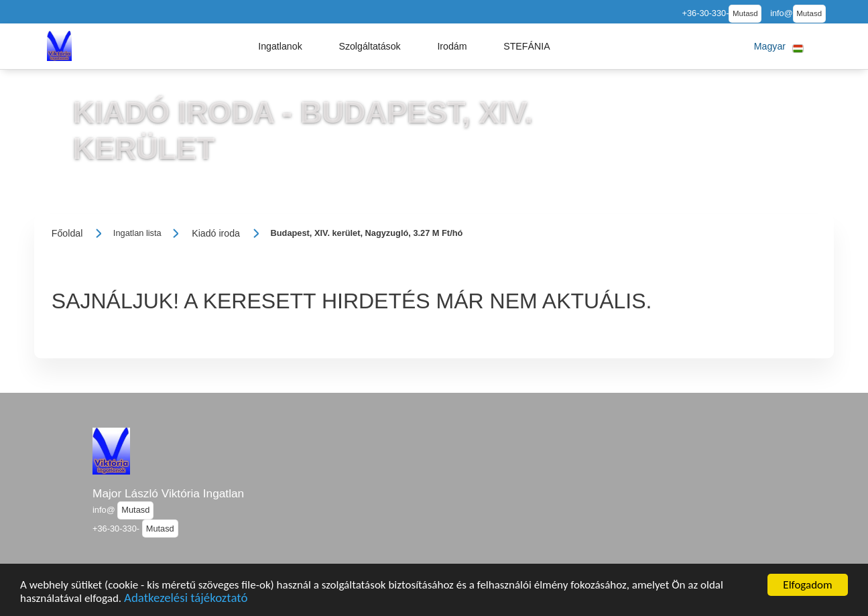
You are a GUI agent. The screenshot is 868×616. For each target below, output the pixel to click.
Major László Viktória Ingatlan (168, 493)
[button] (280, 46)
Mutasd (745, 13)
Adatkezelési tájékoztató (186, 600)
